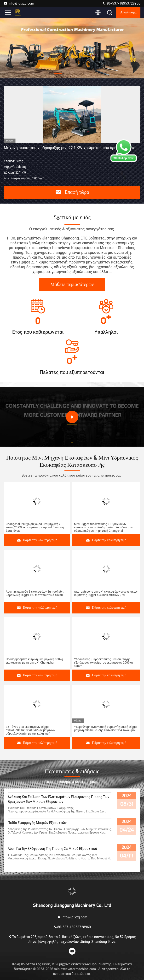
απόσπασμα (128, 12)
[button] (58, 73)
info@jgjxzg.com (19, 3)
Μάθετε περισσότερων (72, 285)
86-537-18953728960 (121, 3)
